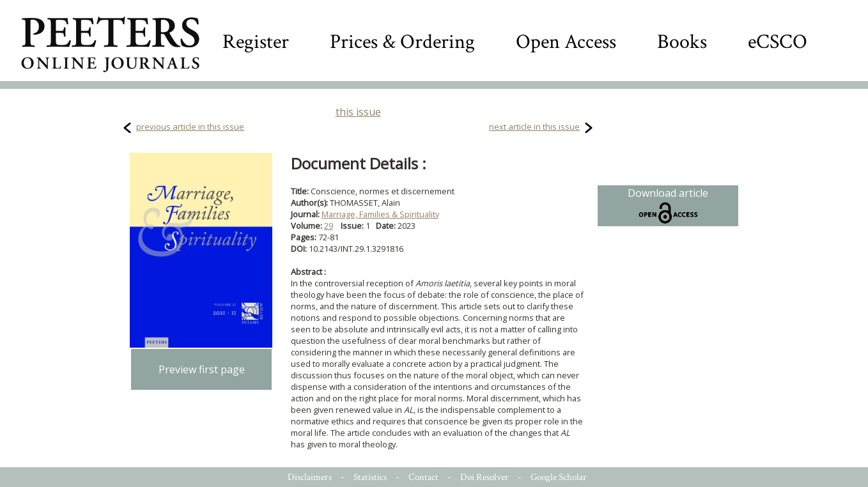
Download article (668, 206)
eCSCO (778, 42)
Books (682, 42)
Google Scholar (559, 477)
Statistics (370, 477)
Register (256, 42)
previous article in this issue (190, 127)
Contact (423, 477)
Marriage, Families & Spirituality (380, 214)
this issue (358, 112)
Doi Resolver (484, 477)
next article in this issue (534, 127)
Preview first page (202, 369)
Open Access (566, 42)
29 (329, 226)
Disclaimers (310, 477)
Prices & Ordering (402, 42)
